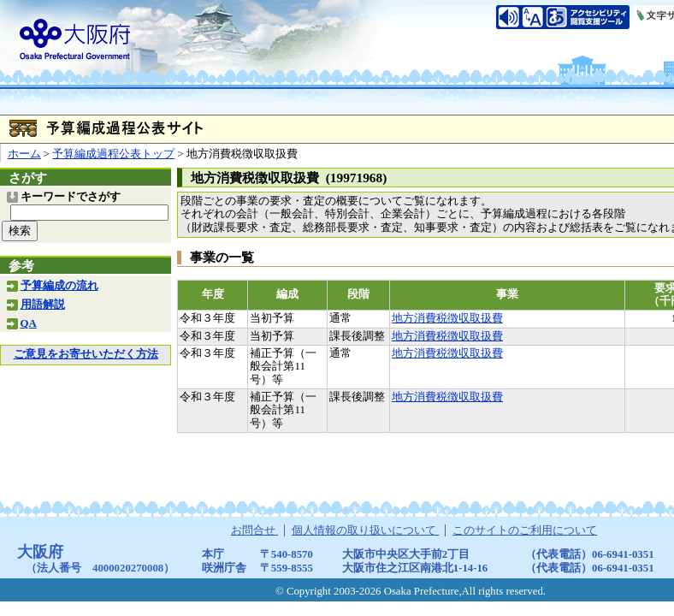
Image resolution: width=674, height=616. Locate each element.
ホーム (24, 154)
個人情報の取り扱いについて (365, 530)
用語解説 (43, 305)
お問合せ (254, 530)
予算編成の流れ (59, 286)
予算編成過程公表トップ (113, 154)
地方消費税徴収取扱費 (447, 318)
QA (29, 323)
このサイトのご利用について (525, 530)
